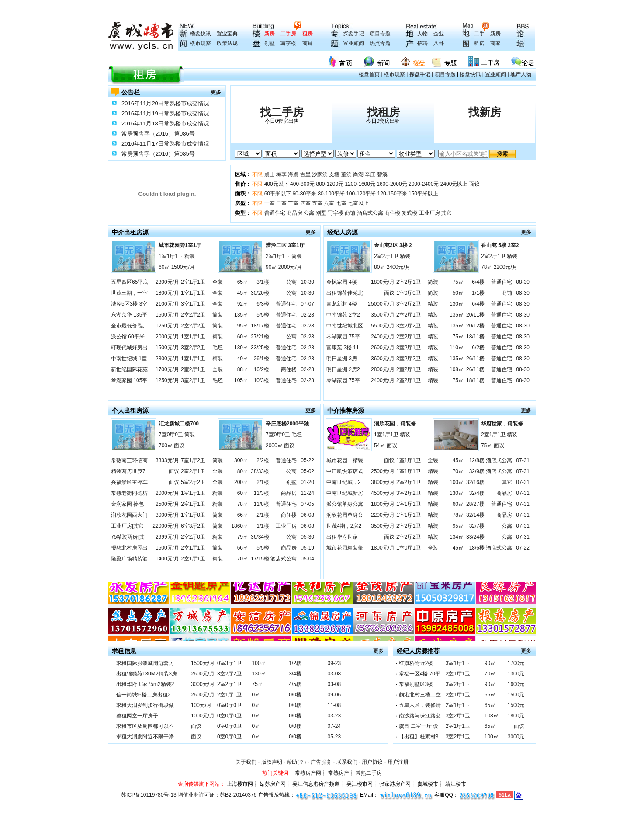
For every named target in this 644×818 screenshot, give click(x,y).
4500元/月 (383, 493)
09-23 (334, 663)
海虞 (293, 174)
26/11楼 (475, 359)
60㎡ (243, 337)
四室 (305, 203)
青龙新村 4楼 (342, 304)
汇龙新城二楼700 (179, 424)
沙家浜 (320, 174)
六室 (329, 203)
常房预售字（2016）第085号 (158, 154)
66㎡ (243, 515)
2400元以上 (454, 184)
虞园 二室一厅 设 (419, 726)
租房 (308, 34)
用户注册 (398, 762)
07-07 (307, 304)
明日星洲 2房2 (343, 369)
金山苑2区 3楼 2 (393, 245)
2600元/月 (383, 348)
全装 (218, 282)
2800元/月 (383, 369)
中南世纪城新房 (345, 493)
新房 (270, 34)
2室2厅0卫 (193, 537)
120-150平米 (392, 194)
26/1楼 (261, 359)
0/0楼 (295, 695)
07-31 (523, 460)
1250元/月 (167, 326)
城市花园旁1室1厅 (180, 245)
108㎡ (457, 369)
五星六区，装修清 (420, 705)
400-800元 (302, 184)
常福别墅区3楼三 (419, 684)
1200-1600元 (360, 184)
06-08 (307, 515)
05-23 (334, 737)
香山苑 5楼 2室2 (500, 245)
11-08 (334, 705)
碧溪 (382, 174)
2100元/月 (167, 304)
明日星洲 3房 (342, 359)
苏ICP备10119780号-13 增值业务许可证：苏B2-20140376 (189, 795)
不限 (257, 174)
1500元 (516, 695)
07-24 (334, 726)
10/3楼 (261, 380)
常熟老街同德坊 (129, 493)
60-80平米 (304, 194)
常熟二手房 (369, 773)
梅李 (281, 174)
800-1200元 (330, 184)
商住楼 (392, 213)
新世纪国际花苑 (129, 369)
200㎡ (241, 482)
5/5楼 (263, 315)
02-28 (307, 315)
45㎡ (243, 293)
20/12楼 (475, 326)
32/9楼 (477, 471)
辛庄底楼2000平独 (287, 424)
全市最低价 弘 (127, 326)
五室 (317, 203)
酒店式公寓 (370, 213)
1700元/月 (167, 369)
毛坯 (218, 348)
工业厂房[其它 (127, 526)
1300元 (516, 674)
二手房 (288, 34)
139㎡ (241, 348)
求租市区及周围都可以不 (145, 726)
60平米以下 (278, 194)
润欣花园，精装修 (395, 424)
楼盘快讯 (201, 34)
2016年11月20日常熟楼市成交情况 (165, 103)
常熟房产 (339, 773)
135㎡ (241, 315)
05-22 (307, 460)
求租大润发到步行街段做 (145, 705)
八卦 (439, 43)
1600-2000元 (392, 184)
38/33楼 (260, 471)
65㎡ (243, 282)
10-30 (307, 282)
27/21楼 (260, 337)
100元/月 (201, 705)
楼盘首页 (369, 74)
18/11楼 (475, 337)
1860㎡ (240, 526)
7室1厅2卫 (193, 460)
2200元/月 (383, 515)
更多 (216, 92)
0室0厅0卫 (229, 705)
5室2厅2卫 (193, 482)
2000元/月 (167, 337)
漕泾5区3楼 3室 (129, 304)
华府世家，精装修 (502, 424)
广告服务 (321, 762)
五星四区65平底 (130, 282)
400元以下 (277, 184)
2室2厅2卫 (193, 315)
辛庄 (370, 174)
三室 (293, 203)
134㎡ (457, 537)
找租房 (383, 112)
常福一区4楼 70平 (420, 674)
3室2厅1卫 (193, 380)
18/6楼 (477, 548)
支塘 (334, 174)
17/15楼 (260, 559)
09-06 (334, 695)
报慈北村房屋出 (129, 548)
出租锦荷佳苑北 (345, 293)
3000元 (516, 737)
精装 (218, 337)
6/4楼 (478, 282)
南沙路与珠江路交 (420, 716)
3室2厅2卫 (193, 348)
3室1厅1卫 (193, 304)
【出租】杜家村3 (419, 737)
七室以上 (358, 203)
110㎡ (457, 348)
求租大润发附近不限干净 (145, 737)
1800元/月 (167, 293)
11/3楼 (261, 493)
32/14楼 (475, 515)
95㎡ (243, 326)
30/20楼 (260, 293)
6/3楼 (263, 304)
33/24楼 (475, 537)
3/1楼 (263, 282)
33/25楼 (260, 348)
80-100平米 (331, 194)
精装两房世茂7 (128, 471)
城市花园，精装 (345, 460)
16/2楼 (261, 369)
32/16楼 (475, 482)
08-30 (523, 282)
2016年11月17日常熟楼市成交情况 (165, 144)
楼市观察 (201, 43)
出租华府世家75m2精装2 (145, 684)
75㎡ (458, 282)
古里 (305, 174)
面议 (474, 184)
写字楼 (288, 43)
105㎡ (241, 380)
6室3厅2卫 (193, 526)
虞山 (270, 174)
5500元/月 (383, 326)
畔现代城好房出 (129, 348)
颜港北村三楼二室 (420, 695)
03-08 (334, 674)
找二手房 (282, 112)
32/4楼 (477, 493)
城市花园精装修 (345, 548)
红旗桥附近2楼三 (419, 663)
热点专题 (380, 43)
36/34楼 (260, 537)
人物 (422, 34)
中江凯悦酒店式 (345, 471)
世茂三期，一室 (129, 293)
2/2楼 (263, 460)
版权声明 (272, 762)
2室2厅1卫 (193, 369)
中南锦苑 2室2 (343, 315)
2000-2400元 (424, 184)
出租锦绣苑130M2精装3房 (147, 674)
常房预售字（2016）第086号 (158, 134)
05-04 (307, 559)
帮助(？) (296, 762)
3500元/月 (383, 315)
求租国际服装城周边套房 (145, 663)
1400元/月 (167, 559)
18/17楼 (260, 326)
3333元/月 (167, 460)
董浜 (346, 174)
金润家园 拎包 (127, 504)
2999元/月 (167, 537)
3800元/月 (383, 482)
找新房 (485, 112)
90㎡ (490, 663)
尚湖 (358, 174)
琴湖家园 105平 (129, 380)
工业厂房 (429, 213)
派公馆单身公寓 (345, 504)
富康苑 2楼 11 (343, 348)
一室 (270, 203)
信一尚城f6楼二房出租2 (144, 695)
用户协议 (372, 762)
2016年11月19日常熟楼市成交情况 (165, 113)
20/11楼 (475, 315)
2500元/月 (167, 504)
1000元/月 (203, 716)
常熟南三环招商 (129, 460)
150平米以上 (423, 194)
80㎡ (243, 471)
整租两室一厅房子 (137, 716)
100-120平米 (361, 194)
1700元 (516, 663)
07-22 (523, 548)
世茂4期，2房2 (344, 526)
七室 (341, 203)
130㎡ (457, 304)
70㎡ (243, 559)
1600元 (516, 684)
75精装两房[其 (128, 537)
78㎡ (243, 504)
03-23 (334, 716)
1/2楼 (295, 663)
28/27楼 (475, 504)
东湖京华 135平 (129, 315)
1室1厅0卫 (193, 515)
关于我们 (246, 762)
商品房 (294, 213)
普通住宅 (275, 213)
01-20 (307, 482)
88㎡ (243, 369)
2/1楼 (263, 482)
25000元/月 (381, 304)
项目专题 (380, 34)
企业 (439, 34)
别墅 (270, 43)
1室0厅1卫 (409, 548)
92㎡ (243, 304)
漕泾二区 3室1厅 (285, 245)
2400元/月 (383, 337)
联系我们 (347, 762)
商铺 (308, 43)
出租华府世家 (342, 537)
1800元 (516, 716)
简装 (218, 315)
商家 (495, 43)
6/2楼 (478, 348)
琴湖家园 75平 (343, 337)
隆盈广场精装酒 (129, 559)
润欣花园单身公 (345, 515)
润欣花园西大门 (129, 515)
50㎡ (458, 293)
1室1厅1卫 (193, 293)
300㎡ (241, 460)
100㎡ (457, 482)
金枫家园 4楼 (342, 282)
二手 (479, 34)
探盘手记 (353, 34)
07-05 (307, 504)
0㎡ (256, 695)
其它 (447, 213)
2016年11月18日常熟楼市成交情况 (165, 124)
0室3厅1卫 (229, 663)
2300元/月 (167, 282)
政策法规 (227, 43)
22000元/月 (166, 526)
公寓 (309, 213)
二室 (281, 203)
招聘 (422, 43)
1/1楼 (478, 293)
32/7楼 (477, 526)
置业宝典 (227, 34)
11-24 (307, 493)
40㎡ (243, 359)
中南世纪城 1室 (129, 359)
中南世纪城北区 (345, 326)
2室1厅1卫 (193, 282)
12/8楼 (477, 460)
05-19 (307, 548)
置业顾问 (353, 43)
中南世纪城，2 (344, 482)
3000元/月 (167, 515)
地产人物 (521, 74)
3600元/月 (383, 359)
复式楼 (409, 213)
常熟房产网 (308, 773)
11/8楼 (261, 504)
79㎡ (243, 537)
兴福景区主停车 (129, 482)
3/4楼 (295, 674)
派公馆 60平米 (128, 337)
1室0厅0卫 (409, 293)
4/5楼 (295, 684)
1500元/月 (167, 315)
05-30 (307, 537)
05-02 (307, 471)
